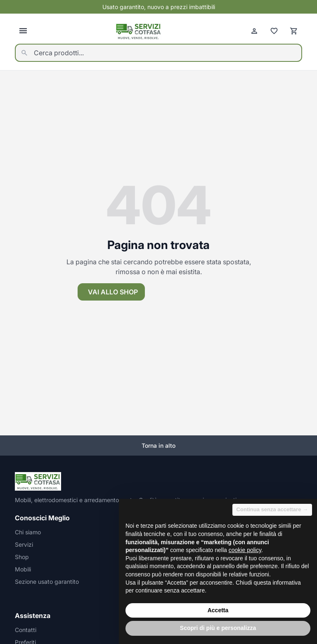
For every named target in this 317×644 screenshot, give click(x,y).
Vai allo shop (113, 292)
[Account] (254, 31)
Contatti (26, 630)
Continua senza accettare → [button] (272, 509)
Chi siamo (28, 532)
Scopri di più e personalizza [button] (218, 628)
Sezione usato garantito (47, 582)
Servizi (24, 544)
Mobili (23, 569)
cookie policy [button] (245, 550)
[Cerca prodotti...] (158, 53)
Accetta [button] (218, 610)
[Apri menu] (23, 31)
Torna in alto (158, 445)
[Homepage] (139, 31)
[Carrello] (294, 31)
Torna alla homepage (195, 292)
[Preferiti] (274, 31)
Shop (22, 557)
